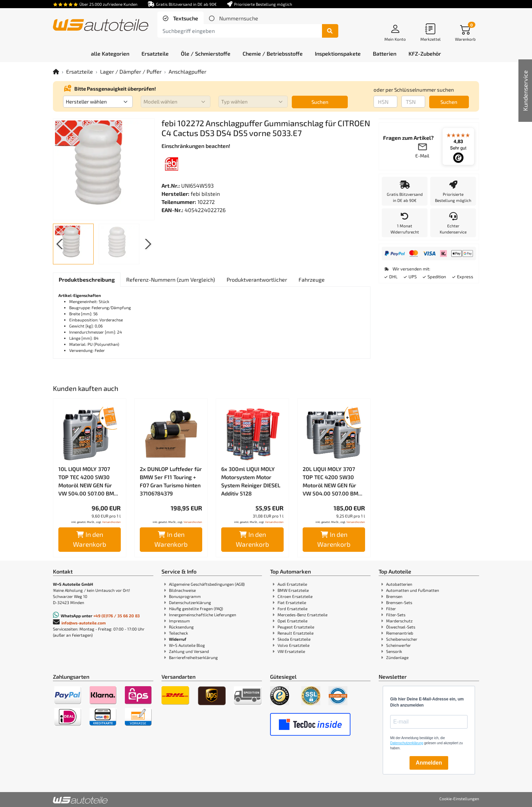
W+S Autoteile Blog (187, 645)
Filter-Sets (396, 615)
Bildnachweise (182, 590)
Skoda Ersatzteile (294, 639)
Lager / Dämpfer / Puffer (131, 71)
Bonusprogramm (185, 596)
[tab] (180, 18)
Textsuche (185, 18)
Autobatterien (399, 584)
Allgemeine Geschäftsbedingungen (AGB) (207, 584)
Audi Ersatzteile (292, 584)
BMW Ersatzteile (293, 590)
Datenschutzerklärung (190, 602)
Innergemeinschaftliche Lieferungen (203, 615)
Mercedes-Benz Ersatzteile (302, 615)
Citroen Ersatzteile (295, 596)
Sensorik (394, 651)
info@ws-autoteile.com (84, 623)
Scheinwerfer (398, 645)
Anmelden (429, 763)
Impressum (179, 621)
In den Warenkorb (90, 539)
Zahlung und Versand (189, 651)
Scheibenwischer (402, 639)
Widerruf (178, 639)
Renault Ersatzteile (296, 633)
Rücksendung (181, 627)
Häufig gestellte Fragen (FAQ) (196, 608)
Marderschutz (399, 621)
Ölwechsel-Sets (401, 627)
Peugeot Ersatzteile (296, 627)
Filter (391, 608)
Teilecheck (178, 633)
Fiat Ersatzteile (292, 602)
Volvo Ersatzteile (293, 645)
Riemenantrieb (400, 633)
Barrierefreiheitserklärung (193, 657)
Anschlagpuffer (187, 71)
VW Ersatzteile (291, 651)
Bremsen (394, 596)
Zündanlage (397, 657)
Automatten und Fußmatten (413, 590)
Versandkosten (111, 522)
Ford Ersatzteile (292, 608)
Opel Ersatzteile (292, 621)
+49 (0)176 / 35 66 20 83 (117, 616)
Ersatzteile (80, 71)
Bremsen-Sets (399, 602)
